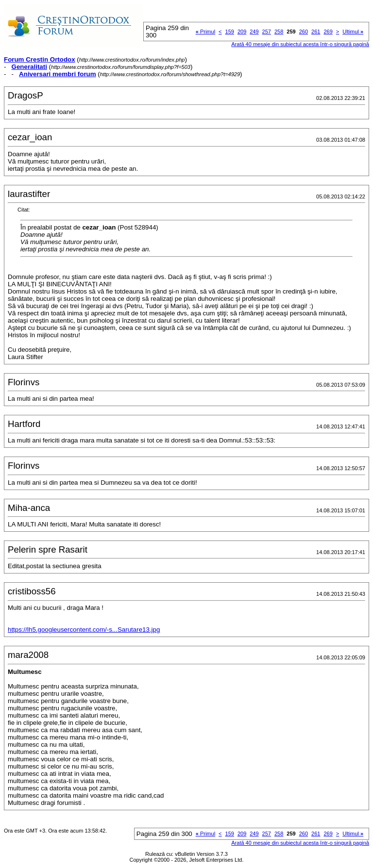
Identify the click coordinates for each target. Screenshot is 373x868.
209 (242, 32)
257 (267, 32)
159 (230, 32)
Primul (205, 32)
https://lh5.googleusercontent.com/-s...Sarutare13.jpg (84, 630)
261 (316, 32)
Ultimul (353, 32)
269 (328, 32)
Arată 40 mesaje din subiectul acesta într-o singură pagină (300, 44)
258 (279, 32)
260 (304, 32)
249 (254, 32)
